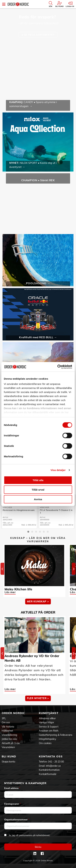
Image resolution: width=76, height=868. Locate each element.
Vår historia (8, 727)
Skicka (38, 847)
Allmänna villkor (47, 718)
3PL (4, 718)
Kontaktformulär (48, 774)
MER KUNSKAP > (38, 602)
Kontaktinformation (49, 770)
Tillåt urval (38, 490)
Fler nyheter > (38, 698)
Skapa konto (8, 762)
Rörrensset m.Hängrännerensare (19, 510)
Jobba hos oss (9, 739)
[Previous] (2, 569)
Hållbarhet (7, 731)
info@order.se (53, 766)
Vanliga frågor (46, 722)
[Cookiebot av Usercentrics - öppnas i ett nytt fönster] (57, 367)
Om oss (6, 722)
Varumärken (8, 747)
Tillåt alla (38, 480)
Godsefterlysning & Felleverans (56, 735)
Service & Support (49, 727)
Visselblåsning (9, 735)
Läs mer (10, 592)
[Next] (74, 569)
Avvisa (38, 499)
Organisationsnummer (17, 819)
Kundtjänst (49, 713)
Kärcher (7, 507)
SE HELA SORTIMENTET (40, 35)
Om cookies (45, 743)
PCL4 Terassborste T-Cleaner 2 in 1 (56, 511)
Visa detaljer (58, 470)
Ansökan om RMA (49, 731)
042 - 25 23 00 (56, 762)
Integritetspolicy (47, 739)
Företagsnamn (12, 804)
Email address (12, 788)
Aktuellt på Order (11, 743)
